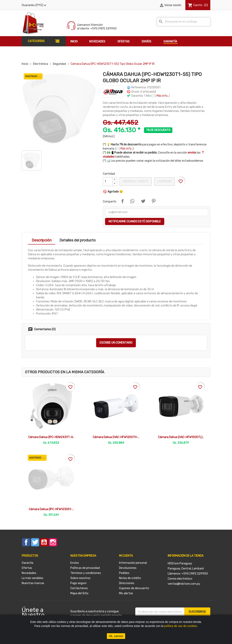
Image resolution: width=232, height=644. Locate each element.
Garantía (27, 563)
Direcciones (127, 583)
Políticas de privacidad (85, 568)
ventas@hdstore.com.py (184, 584)
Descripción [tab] (42, 240)
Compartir (122, 201)
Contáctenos (79, 588)
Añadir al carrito (136, 181)
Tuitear (143, 201)
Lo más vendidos (33, 578)
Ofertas (27, 568)
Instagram (53, 542)
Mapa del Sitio (79, 593)
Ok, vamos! (116, 636)
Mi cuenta (126, 556)
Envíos (75, 563)
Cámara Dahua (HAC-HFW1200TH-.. (116, 437)
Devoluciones (128, 568)
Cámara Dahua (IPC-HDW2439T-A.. (51, 437)
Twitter (35, 542)
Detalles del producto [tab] (78, 240)
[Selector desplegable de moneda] (35, 5)
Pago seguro (78, 583)
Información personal (133, 563)
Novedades (29, 573)
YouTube (44, 542)
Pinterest (154, 201)
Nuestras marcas (33, 583)
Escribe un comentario (116, 343)
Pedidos (124, 573)
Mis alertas (126, 593)
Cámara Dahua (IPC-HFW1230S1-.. (51, 509)
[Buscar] (184, 22)
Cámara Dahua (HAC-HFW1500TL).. (181, 437)
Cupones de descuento (134, 588)
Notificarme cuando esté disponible (135, 221)
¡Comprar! (164, 181)
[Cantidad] (108, 182)
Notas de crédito (130, 578)
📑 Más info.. (161, 96)
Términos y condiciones (86, 573)
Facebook (26, 542)
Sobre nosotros (80, 578)
